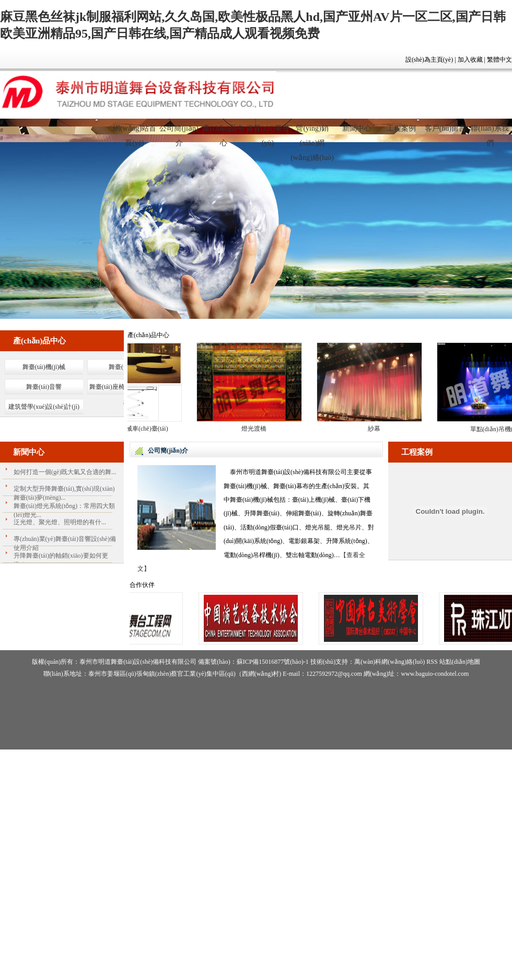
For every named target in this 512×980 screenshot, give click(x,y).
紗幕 (377, 429)
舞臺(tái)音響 (44, 387)
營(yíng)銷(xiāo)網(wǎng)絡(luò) (312, 133)
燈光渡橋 (257, 429)
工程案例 (401, 128)
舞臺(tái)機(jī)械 (44, 367)
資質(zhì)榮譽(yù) (267, 133)
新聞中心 (357, 128)
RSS (432, 662)
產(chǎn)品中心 (224, 133)
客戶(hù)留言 (445, 128)
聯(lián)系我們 (490, 133)
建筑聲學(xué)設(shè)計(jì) (44, 407)
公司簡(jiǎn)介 (179, 133)
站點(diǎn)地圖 (460, 662)
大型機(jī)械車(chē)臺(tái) (136, 429)
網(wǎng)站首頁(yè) (135, 133)
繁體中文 (499, 60)
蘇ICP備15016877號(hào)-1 (273, 662)
